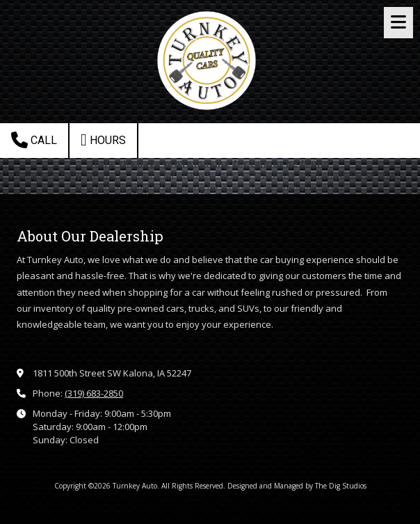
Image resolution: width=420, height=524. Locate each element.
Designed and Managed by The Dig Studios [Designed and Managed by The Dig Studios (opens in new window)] (297, 486)
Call (34, 140)
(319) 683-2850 (94, 393)
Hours (103, 140)
